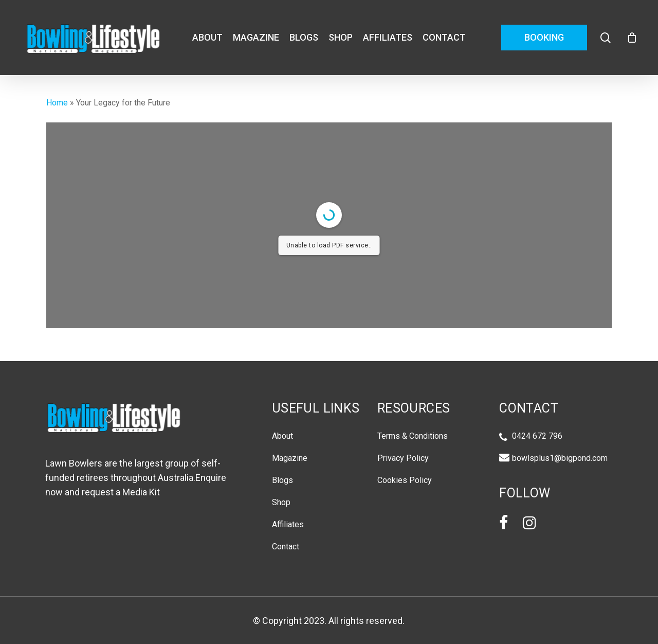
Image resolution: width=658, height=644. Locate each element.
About (282, 436)
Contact (286, 547)
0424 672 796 (537, 437)
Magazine (290, 458)
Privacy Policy (403, 458)
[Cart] (632, 38)
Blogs (282, 480)
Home (57, 103)
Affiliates (288, 524)
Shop (281, 502)
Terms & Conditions (413, 436)
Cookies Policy (405, 480)
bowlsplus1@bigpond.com (560, 458)
